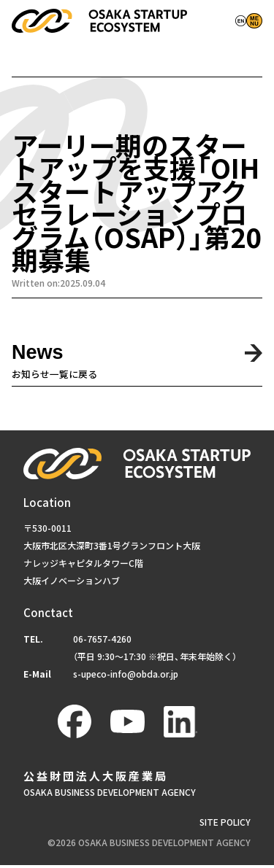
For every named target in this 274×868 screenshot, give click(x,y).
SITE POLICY (225, 825)
